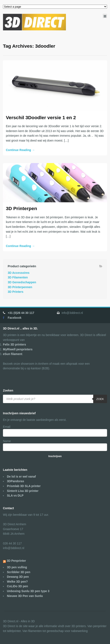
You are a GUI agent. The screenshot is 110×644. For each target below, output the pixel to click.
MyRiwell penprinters (18, 349)
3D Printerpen (21, 208)
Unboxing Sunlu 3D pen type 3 (28, 591)
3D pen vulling (17, 567)
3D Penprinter (16, 561)
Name (7, 441)
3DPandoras (16, 481)
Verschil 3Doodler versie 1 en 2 (41, 117)
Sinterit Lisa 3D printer (23, 491)
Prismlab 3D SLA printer (24, 486)
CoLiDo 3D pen (17, 586)
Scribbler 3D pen (19, 572)
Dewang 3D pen (18, 577)
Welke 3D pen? (17, 582)
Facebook (15, 318)
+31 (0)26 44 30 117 (21, 313)
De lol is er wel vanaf (21, 477)
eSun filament (13, 354)
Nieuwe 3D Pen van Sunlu (25, 596)
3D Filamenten (18, 277)
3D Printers (16, 292)
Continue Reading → (20, 150)
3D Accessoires (19, 273)
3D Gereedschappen (22, 282)
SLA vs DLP (15, 495)
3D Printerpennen (20, 287)
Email (7, 427)
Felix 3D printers (14, 344)
